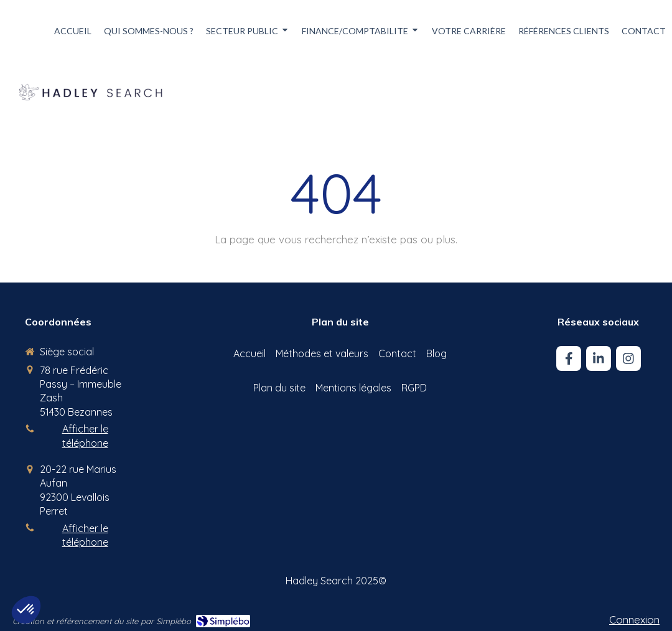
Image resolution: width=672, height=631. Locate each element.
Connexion (634, 619)
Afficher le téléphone (85, 436)
